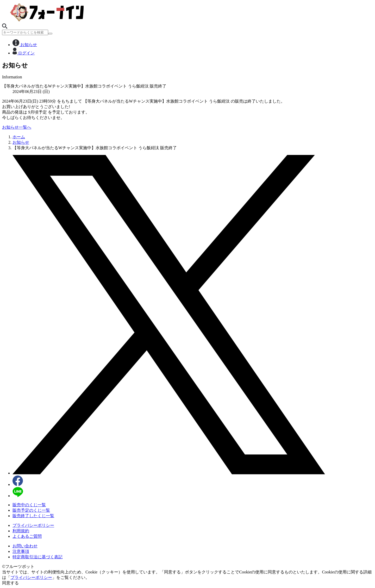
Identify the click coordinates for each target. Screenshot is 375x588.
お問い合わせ (25, 546)
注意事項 (21, 551)
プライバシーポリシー (33, 525)
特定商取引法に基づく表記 (37, 557)
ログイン (24, 53)
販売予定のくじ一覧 (31, 510)
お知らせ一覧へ (17, 127)
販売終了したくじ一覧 (33, 516)
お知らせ (25, 45)
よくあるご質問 (27, 536)
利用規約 (21, 531)
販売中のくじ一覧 (29, 505)
